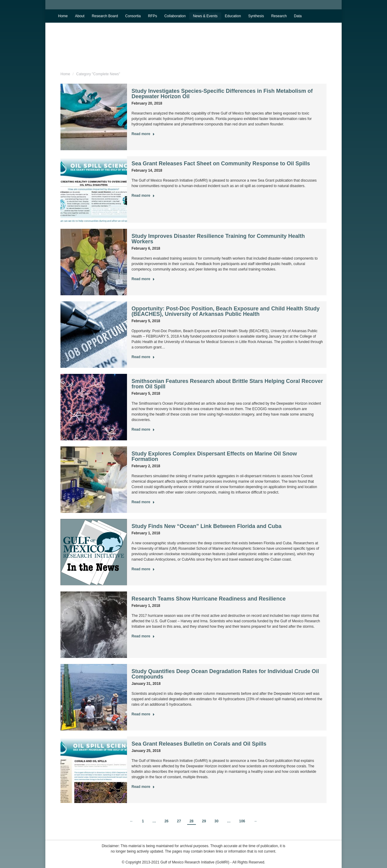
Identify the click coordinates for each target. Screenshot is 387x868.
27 (179, 821)
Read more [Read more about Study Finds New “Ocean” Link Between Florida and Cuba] (143, 569)
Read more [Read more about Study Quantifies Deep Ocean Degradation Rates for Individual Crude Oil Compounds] (143, 714)
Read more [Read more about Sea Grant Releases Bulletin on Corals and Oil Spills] (143, 787)
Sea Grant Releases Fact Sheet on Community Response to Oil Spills (221, 164)
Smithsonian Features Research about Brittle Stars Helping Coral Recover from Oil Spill (227, 384)
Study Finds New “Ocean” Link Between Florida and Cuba (207, 526)
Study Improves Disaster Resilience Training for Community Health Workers (218, 239)
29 (204, 821)
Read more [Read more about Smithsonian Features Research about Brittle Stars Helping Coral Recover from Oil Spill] (143, 429)
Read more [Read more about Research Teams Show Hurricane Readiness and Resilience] (143, 636)
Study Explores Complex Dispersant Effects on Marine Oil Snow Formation (214, 456)
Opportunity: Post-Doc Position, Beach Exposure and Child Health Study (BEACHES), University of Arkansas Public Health (226, 311)
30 (216, 821)
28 (192, 821)
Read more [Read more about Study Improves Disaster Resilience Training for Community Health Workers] (143, 279)
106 (242, 821)
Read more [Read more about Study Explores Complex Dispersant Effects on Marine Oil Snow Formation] (143, 502)
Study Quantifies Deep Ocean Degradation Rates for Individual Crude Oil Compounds (225, 674)
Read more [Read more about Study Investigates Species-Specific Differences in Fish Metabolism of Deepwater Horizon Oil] (143, 134)
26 (166, 821)
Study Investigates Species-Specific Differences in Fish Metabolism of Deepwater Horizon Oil (222, 94)
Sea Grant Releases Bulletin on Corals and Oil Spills (199, 744)
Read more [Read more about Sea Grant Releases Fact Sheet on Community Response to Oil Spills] (143, 196)
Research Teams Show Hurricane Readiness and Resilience (209, 599)
